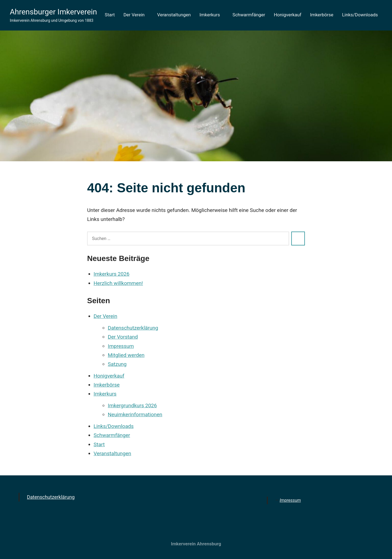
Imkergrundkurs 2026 (132, 405)
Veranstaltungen (174, 15)
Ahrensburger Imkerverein (53, 12)
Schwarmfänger (249, 15)
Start (110, 15)
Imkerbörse (322, 15)
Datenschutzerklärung (133, 328)
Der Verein (136, 15)
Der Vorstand (123, 337)
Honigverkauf (288, 15)
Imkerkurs (212, 15)
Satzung (117, 364)
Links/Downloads (360, 15)
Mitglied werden (126, 355)
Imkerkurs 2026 (112, 274)
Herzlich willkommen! (118, 283)
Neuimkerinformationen (135, 414)
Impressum (121, 346)
